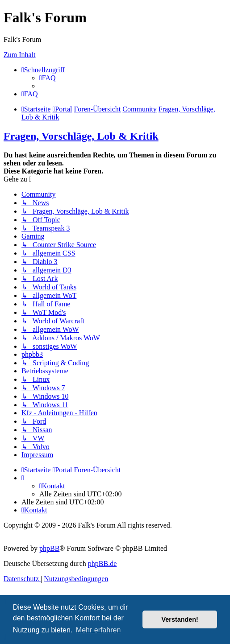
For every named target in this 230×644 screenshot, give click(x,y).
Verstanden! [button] (180, 619)
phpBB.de (102, 563)
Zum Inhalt (20, 55)
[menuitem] (48, 78)
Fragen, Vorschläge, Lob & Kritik (81, 136)
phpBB (49, 548)
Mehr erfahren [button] (98, 630)
